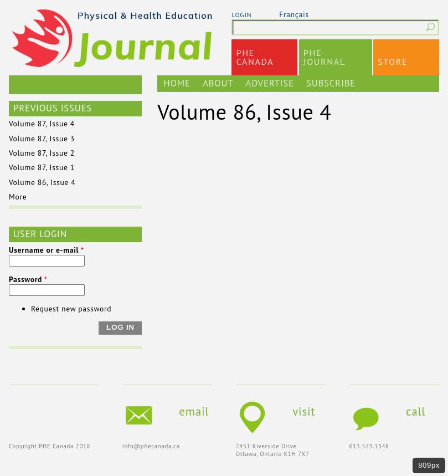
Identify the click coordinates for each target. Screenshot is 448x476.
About (218, 83)
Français (294, 14)
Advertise (270, 83)
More (18, 197)
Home (177, 83)
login (241, 15)
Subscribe (331, 83)
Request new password (71, 309)
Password (28, 279)
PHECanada (255, 57)
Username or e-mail (47, 250)
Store (393, 62)
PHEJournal (325, 57)
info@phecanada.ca (151, 446)
